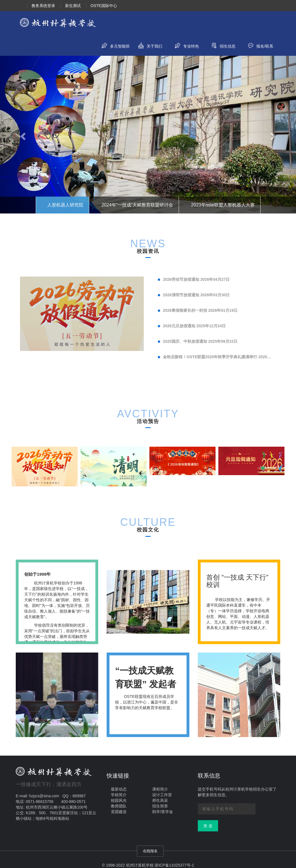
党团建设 (119, 812)
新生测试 (73, 6)
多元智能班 (114, 45)
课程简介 (160, 789)
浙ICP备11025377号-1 (174, 865)
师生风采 (160, 800)
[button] (22, 135)
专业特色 (185, 45)
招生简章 (160, 806)
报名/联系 (258, 45)
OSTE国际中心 (104, 6)
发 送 (208, 826)
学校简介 (119, 795)
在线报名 (150, 851)
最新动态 (119, 789)
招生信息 (221, 45)
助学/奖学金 (163, 812)
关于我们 (148, 45)
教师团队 (119, 806)
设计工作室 (162, 795)
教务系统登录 (43, 6)
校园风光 (119, 800)
